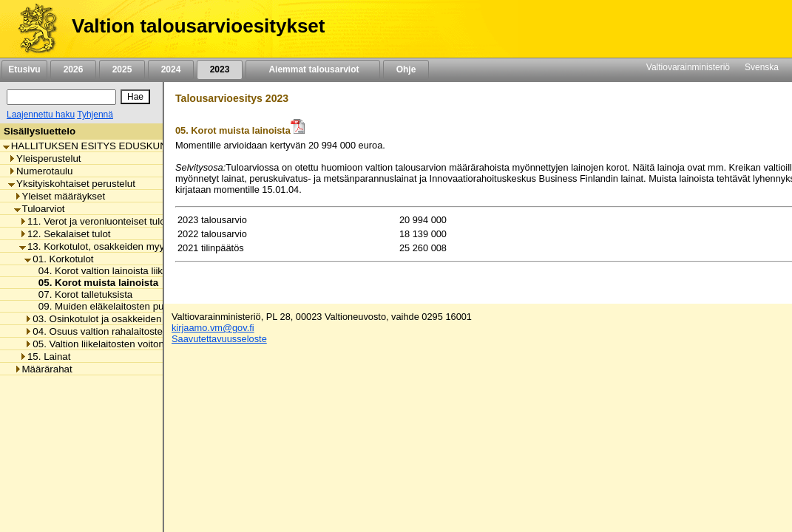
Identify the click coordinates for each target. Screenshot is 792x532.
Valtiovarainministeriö (688, 67)
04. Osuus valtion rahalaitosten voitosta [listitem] (115, 331)
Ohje (406, 69)
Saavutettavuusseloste (219, 339)
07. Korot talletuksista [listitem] (82, 294)
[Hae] (135, 97)
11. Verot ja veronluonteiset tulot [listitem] (94, 221)
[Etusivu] (32, 29)
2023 (220, 69)
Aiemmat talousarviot (313, 69)
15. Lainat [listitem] (45, 357)
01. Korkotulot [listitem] (59, 259)
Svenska (762, 67)
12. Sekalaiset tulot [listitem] (65, 234)
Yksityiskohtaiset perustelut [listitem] (72, 184)
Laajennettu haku (41, 115)
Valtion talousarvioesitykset (198, 26)
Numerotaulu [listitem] (40, 171)
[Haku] (61, 97)
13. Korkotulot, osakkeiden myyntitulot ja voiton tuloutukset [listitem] (151, 246)
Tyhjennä (95, 115)
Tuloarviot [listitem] (40, 209)
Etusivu (24, 69)
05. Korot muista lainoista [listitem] (94, 283)
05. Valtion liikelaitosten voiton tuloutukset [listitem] (119, 344)
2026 (73, 69)
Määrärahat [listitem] (43, 369)
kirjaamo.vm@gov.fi (213, 328)
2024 (171, 69)
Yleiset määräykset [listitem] (60, 196)
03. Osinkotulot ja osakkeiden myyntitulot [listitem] (118, 319)
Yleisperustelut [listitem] (44, 158)
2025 (122, 69)
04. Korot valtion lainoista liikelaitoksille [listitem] (119, 271)
